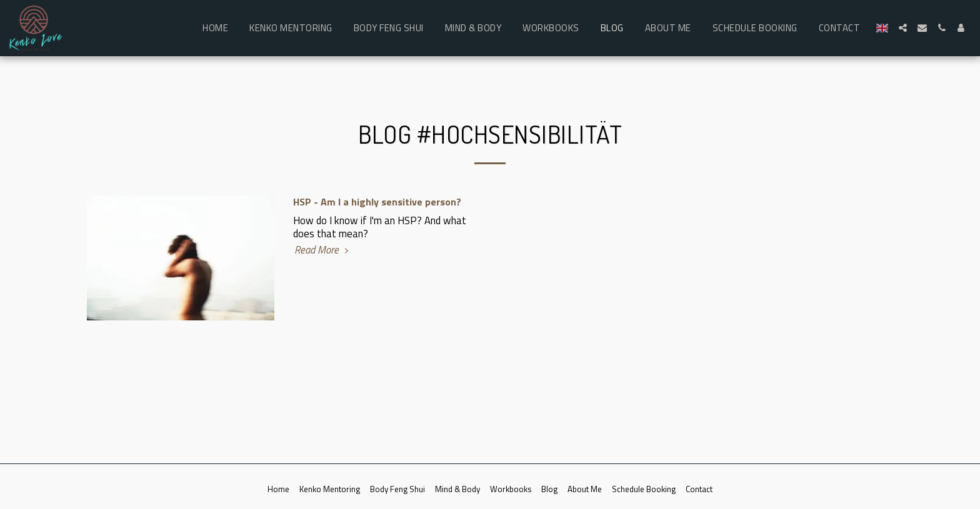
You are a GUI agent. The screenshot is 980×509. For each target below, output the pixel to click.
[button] (903, 28)
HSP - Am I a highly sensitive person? (377, 202)
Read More (323, 250)
